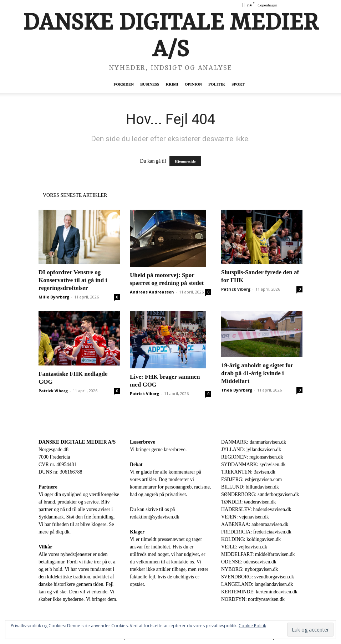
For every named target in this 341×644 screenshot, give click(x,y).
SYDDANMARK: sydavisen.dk (253, 464)
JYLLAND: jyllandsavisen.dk (251, 449)
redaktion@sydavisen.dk (154, 517)
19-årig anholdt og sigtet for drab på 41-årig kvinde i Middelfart (257, 373)
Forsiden (124, 84)
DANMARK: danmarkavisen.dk (254, 442)
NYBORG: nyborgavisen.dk (250, 569)
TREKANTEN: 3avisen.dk (248, 472)
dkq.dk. (63, 532)
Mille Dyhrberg (54, 297)
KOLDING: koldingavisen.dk (251, 539)
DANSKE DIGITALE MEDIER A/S (77, 442)
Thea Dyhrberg (237, 390)
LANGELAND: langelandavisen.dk (257, 584)
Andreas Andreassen (152, 292)
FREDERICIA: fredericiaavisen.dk (256, 532)
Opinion (193, 84)
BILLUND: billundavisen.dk (250, 487)
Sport (238, 84)
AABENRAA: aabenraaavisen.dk (255, 524)
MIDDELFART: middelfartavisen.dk (258, 554)
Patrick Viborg (236, 289)
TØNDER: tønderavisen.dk (248, 502)
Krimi (172, 84)
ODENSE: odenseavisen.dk (249, 562)
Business (150, 84)
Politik (217, 84)
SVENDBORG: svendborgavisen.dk (258, 577)
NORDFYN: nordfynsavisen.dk (253, 599)
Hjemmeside (185, 161)
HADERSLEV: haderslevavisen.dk (256, 509)
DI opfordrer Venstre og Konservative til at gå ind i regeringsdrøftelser (73, 280)
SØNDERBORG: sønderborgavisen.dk (260, 494)
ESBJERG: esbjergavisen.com (251, 479)
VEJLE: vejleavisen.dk (244, 547)
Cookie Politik (252, 626)
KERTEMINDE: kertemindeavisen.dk (259, 592)
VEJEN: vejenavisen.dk (245, 517)
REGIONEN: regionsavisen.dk (252, 457)
